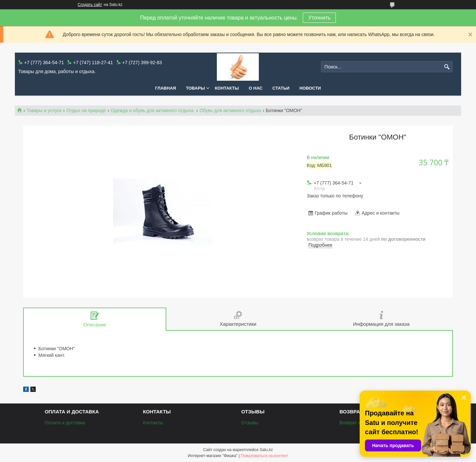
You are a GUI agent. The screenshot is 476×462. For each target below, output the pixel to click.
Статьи (281, 88)
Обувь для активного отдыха (230, 110)
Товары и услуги (44, 110)
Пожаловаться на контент (264, 456)
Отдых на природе (86, 110)
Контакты (227, 88)
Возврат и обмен (357, 423)
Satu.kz (266, 450)
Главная (165, 88)
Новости (310, 88)
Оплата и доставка (65, 423)
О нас (256, 88)
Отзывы (250, 423)
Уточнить (319, 18)
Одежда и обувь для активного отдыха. (153, 110)
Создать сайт (90, 5)
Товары (195, 88)
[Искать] (447, 67)
